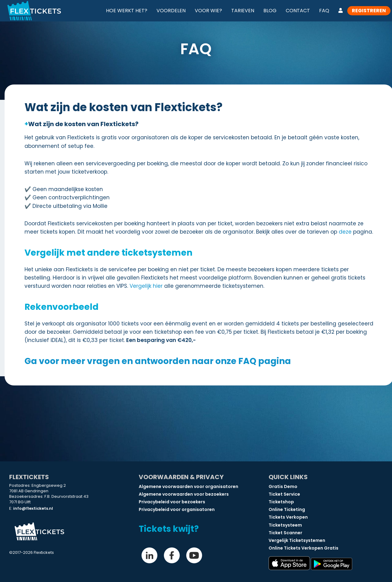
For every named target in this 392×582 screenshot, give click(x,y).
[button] (199, 124)
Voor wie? (208, 11)
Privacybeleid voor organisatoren (177, 509)
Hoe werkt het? (127, 11)
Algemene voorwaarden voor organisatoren (188, 486)
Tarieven (243, 11)
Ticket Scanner (285, 533)
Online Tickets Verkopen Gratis (303, 548)
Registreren (369, 11)
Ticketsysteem (285, 525)
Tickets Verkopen (288, 517)
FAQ (324, 11)
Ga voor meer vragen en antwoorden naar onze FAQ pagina (158, 361)
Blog (270, 11)
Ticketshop (281, 502)
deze (345, 232)
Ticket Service (284, 494)
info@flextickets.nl (33, 508)
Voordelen (171, 11)
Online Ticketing (287, 509)
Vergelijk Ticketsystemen (297, 540)
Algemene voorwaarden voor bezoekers (184, 494)
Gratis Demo (283, 486)
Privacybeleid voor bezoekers (172, 502)
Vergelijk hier (146, 286)
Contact (298, 11)
